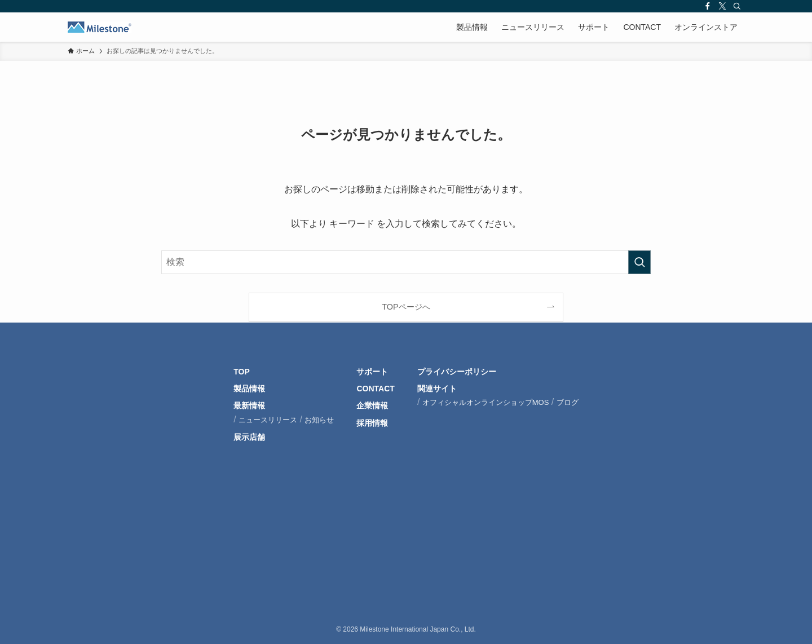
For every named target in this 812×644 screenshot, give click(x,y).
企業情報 (372, 405)
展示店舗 (249, 437)
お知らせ (319, 420)
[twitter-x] (722, 6)
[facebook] (708, 6)
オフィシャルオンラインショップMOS (486, 402)
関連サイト (437, 389)
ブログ (568, 402)
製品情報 (249, 389)
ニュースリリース (268, 420)
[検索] (737, 6)
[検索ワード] (406, 262)
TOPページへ (406, 307)
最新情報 (249, 405)
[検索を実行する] (639, 262)
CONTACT (375, 389)
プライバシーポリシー (457, 372)
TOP (242, 372)
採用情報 (372, 423)
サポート (372, 372)
